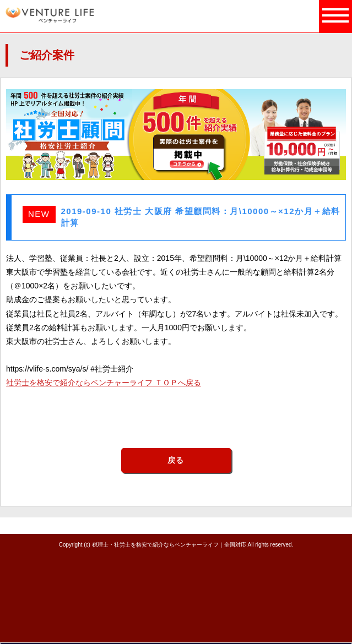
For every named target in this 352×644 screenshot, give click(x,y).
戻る (176, 460)
